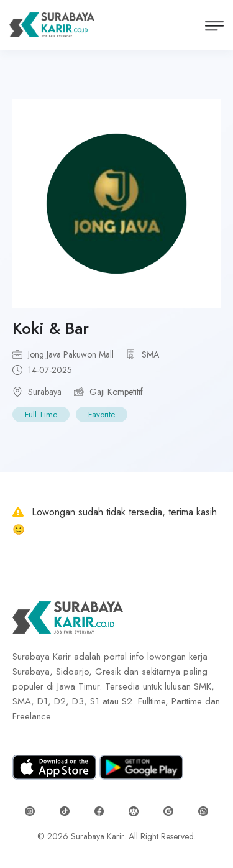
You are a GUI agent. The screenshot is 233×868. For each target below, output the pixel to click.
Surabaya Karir (98, 836)
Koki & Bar (51, 328)
